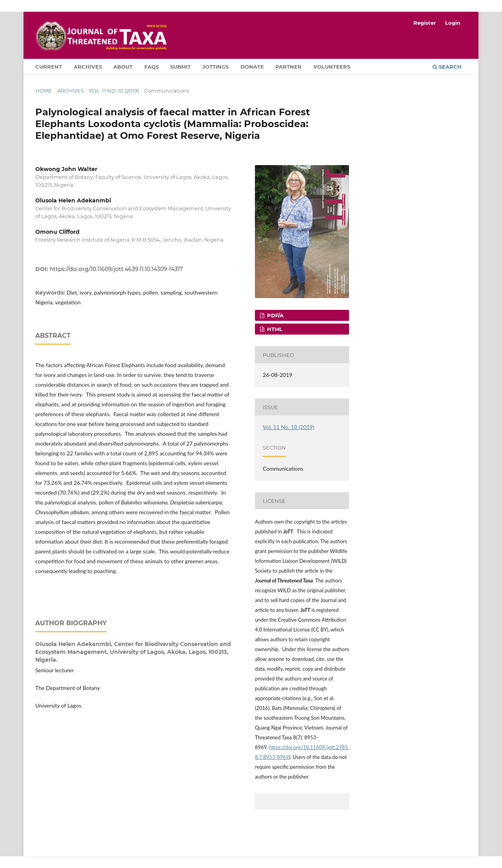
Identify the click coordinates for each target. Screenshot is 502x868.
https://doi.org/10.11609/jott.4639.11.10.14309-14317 (116, 269)
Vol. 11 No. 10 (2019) (114, 91)
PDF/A (275, 315)
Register (425, 23)
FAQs (152, 67)
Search (447, 67)
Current (49, 67)
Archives (88, 67)
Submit (180, 67)
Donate (252, 67)
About (123, 67)
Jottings (216, 67)
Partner (288, 67)
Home (44, 91)
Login (453, 23)
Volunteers (332, 67)
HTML (274, 329)
